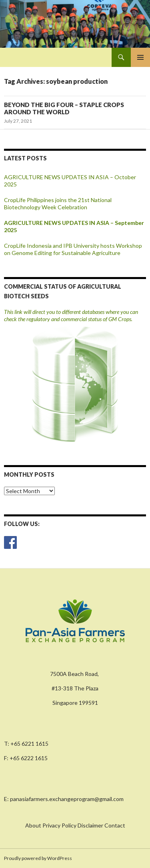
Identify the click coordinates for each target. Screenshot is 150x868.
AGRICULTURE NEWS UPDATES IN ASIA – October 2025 (70, 181)
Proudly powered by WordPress (38, 858)
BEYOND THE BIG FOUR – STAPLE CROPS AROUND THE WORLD (64, 108)
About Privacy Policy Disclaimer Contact (75, 825)
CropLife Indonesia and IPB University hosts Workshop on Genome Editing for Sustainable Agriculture (73, 249)
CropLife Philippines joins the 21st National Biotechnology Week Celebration (58, 203)
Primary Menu (140, 57)
